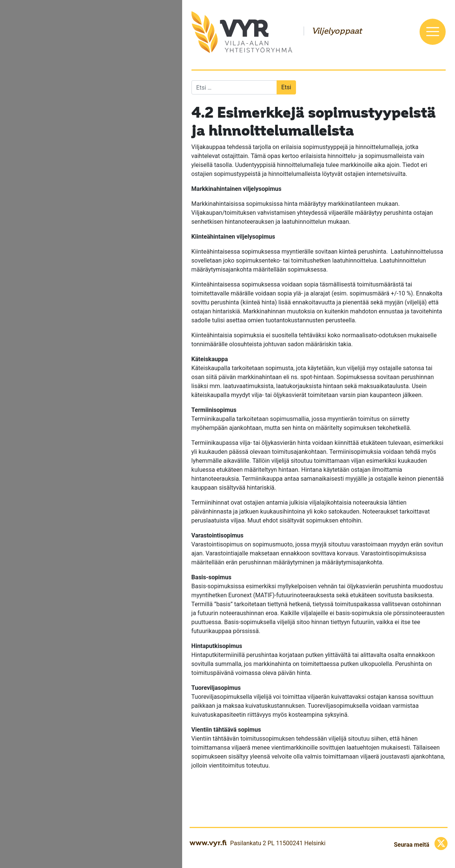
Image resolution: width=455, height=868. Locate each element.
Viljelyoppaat (337, 31)
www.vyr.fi (208, 843)
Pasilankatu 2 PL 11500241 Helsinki (278, 843)
